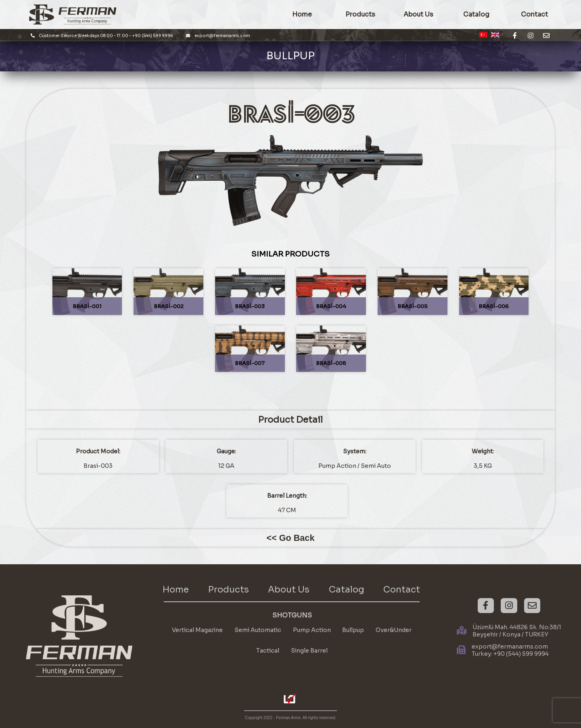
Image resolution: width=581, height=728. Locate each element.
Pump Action (312, 630)
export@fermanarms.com (218, 36)
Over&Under (394, 630)
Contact (402, 589)
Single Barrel (309, 651)
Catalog (476, 15)
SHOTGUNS (292, 615)
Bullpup (353, 630)
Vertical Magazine (197, 630)
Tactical (268, 651)
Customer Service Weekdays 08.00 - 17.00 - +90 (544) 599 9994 (102, 36)
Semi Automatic (258, 630)
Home (176, 589)
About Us (418, 15)
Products (229, 589)
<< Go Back (291, 538)
